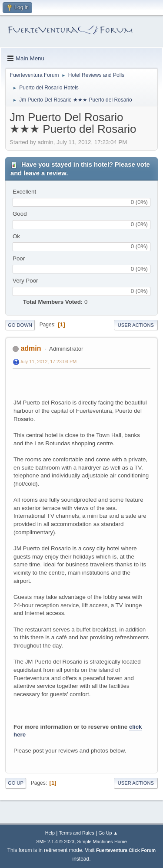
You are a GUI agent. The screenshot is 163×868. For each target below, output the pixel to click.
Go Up (16, 783)
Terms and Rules (77, 833)
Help (50, 833)
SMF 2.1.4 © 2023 (55, 842)
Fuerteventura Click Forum (126, 850)
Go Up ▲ (108, 833)
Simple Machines (95, 842)
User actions (136, 325)
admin (31, 348)
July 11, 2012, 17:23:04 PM (48, 362)
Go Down (20, 325)
